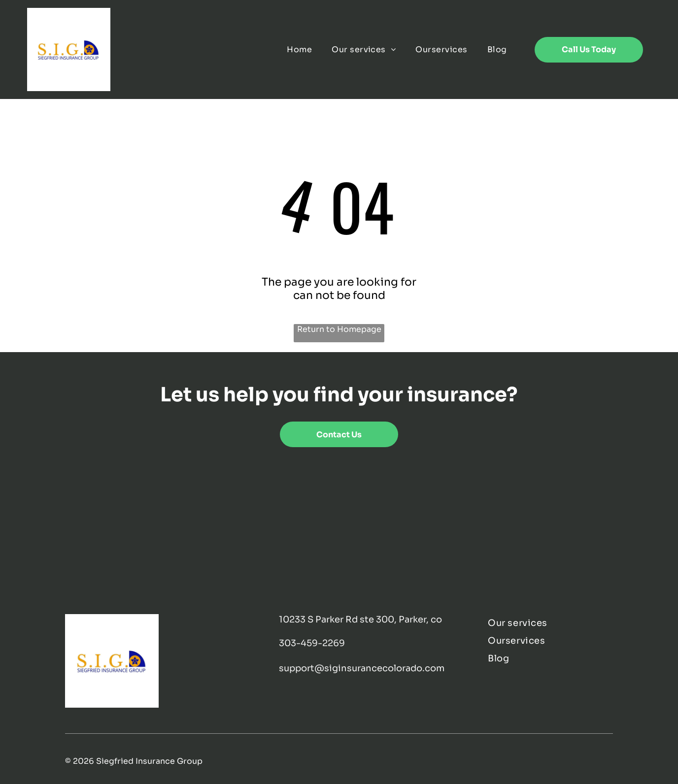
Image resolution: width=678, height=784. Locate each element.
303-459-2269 (312, 643)
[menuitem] (299, 49)
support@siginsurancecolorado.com (362, 668)
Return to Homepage (339, 329)
